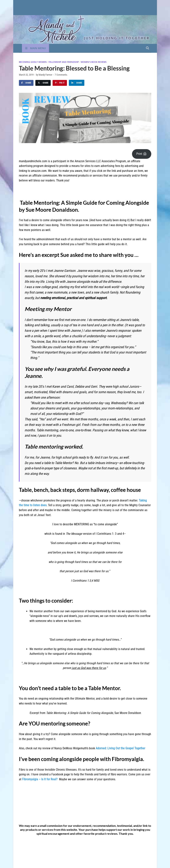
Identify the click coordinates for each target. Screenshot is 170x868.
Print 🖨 (142, 154)
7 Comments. (61, 75)
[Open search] (147, 48)
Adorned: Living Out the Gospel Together (120, 748)
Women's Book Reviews (94, 62)
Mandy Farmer (45, 75)
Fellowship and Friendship (64, 62)
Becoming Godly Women (33, 62)
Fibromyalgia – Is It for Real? (40, 779)
